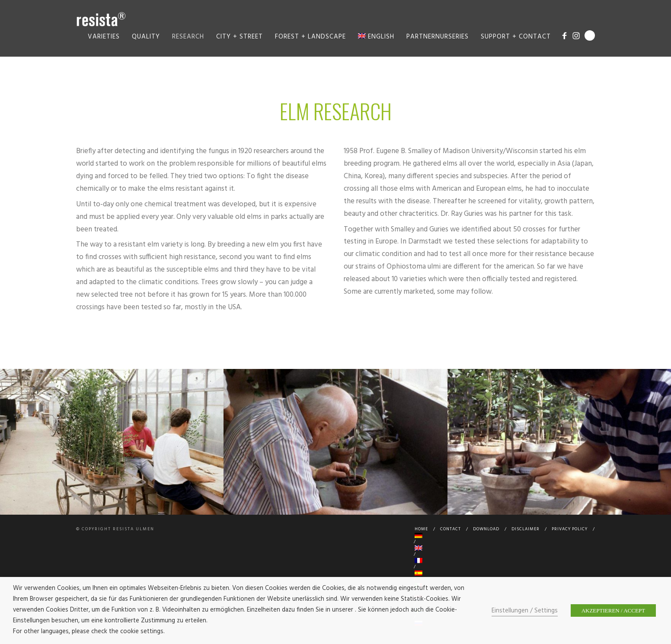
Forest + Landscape (310, 37)
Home (421, 529)
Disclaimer (526, 529)
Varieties (104, 37)
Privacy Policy (570, 529)
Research (188, 37)
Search (590, 35)
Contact (451, 529)
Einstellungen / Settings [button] (525, 611)
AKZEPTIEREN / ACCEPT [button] (613, 610)
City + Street (240, 37)
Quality (146, 37)
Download (486, 529)
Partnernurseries (438, 37)
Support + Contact (516, 37)
